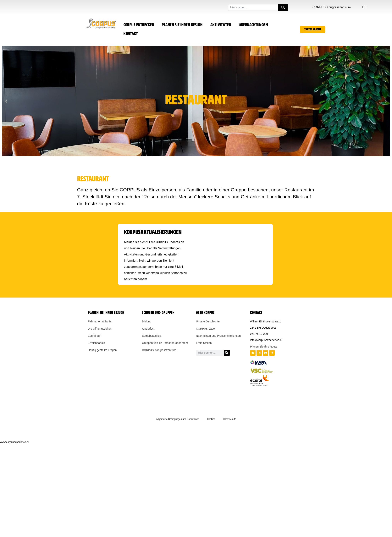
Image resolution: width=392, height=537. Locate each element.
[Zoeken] (283, 7)
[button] (6, 101)
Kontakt (131, 34)
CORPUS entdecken (139, 25)
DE (364, 7)
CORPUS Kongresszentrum (332, 7)
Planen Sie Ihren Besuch (182, 25)
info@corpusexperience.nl (266, 340)
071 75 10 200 (259, 334)
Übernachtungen (253, 25)
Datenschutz (230, 419)
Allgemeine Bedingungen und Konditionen (178, 419)
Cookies (211, 419)
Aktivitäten (221, 25)
